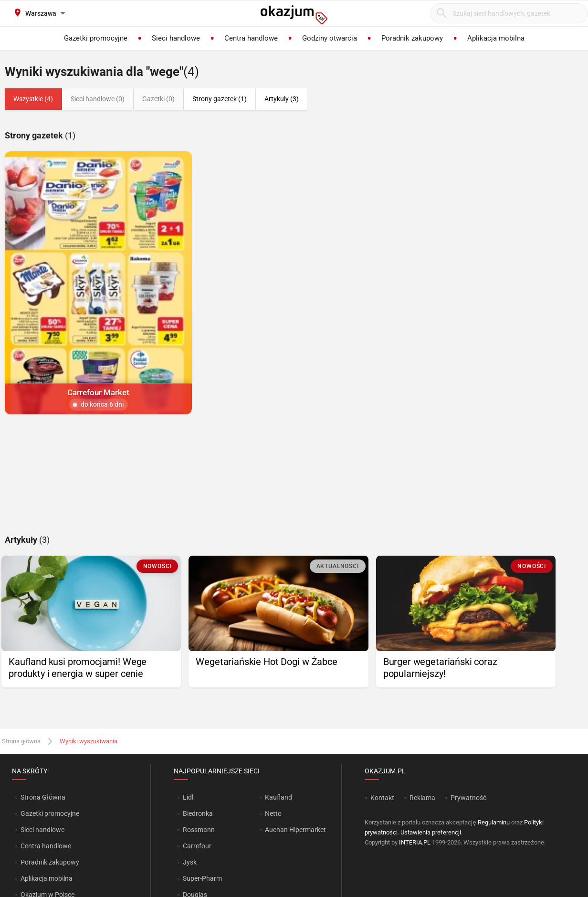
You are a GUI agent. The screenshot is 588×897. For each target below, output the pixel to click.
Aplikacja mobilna (47, 878)
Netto (273, 813)
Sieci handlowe (42, 830)
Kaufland (278, 797)
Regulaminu (494, 822)
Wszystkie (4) (33, 99)
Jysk (190, 862)
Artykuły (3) (282, 99)
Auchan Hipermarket (295, 830)
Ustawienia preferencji (431, 832)
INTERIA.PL (415, 842)
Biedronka (198, 813)
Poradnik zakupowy (50, 862)
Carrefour (197, 846)
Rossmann (199, 830)
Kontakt (382, 798)
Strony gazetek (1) (220, 99)
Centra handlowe (46, 846)
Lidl (188, 797)
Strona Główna (43, 797)
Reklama (422, 798)
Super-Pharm (202, 878)
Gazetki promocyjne (50, 813)
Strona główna (21, 741)
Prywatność (468, 798)
